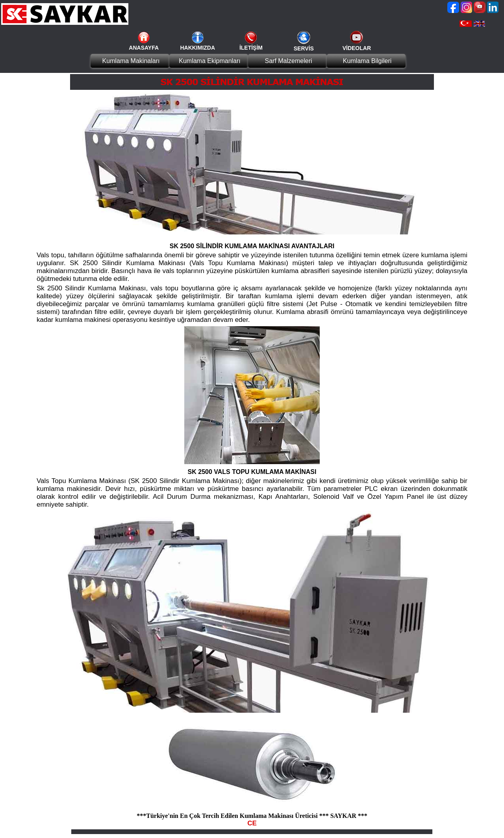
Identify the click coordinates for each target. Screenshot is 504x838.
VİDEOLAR (357, 48)
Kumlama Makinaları (131, 61)
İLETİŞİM (251, 48)
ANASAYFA (144, 48)
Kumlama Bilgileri (367, 61)
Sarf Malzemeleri (288, 61)
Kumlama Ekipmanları (210, 61)
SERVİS (304, 48)
